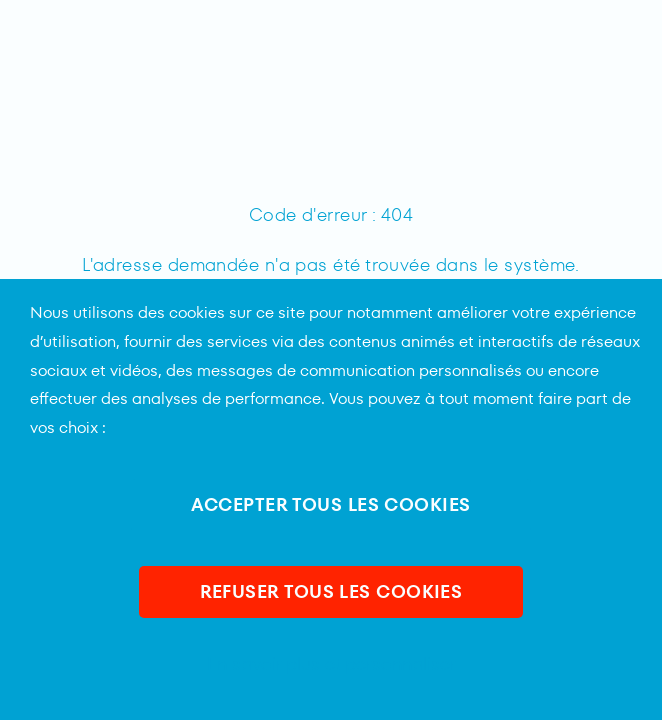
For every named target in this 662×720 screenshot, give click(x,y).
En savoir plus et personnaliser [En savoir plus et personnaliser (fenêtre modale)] (331, 664)
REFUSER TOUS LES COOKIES (331, 591)
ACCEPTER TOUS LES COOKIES (330, 504)
